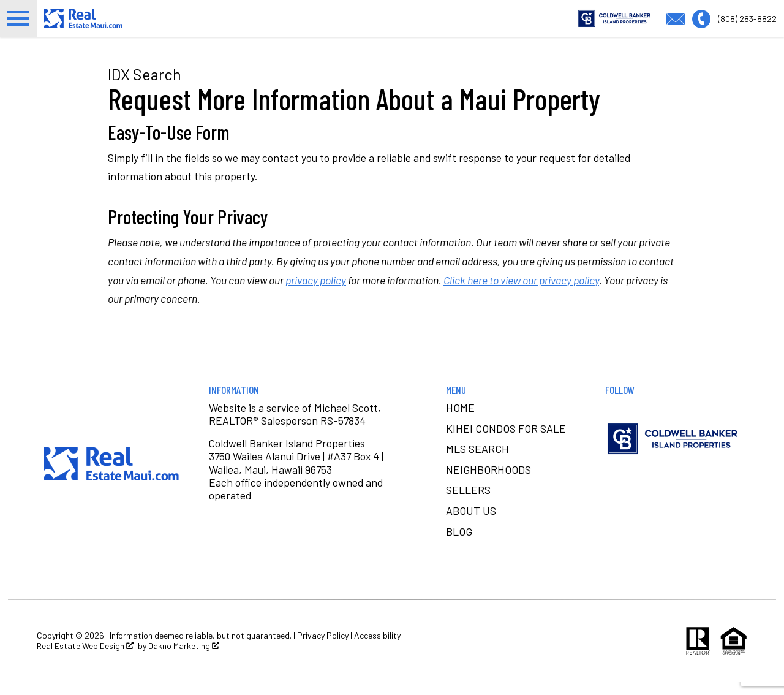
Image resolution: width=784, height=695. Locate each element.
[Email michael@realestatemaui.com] (679, 24)
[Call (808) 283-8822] (734, 24)
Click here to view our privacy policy (521, 293)
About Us (471, 524)
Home (460, 421)
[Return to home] (111, 477)
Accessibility (377, 648)
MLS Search (477, 462)
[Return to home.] (111, 25)
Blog (459, 544)
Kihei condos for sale (506, 441)
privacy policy (316, 293)
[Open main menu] (18, 25)
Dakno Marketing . (185, 659)
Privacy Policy (323, 648)
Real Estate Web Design (85, 659)
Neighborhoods (488, 482)
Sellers (468, 503)
